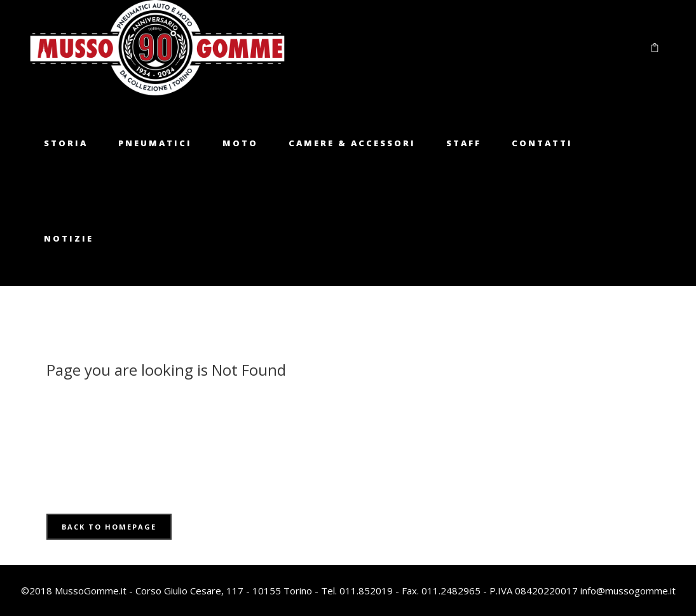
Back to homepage (109, 527)
